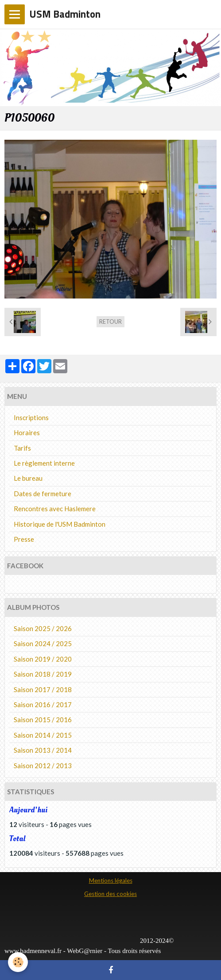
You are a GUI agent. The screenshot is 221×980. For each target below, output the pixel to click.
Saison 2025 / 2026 (43, 628)
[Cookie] (18, 962)
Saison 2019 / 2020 (43, 659)
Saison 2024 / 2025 (43, 643)
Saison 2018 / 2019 (43, 674)
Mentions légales (111, 880)
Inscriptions (31, 417)
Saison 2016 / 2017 (43, 704)
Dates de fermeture (43, 494)
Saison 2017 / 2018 (43, 689)
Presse (24, 539)
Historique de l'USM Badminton (60, 524)
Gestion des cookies (110, 894)
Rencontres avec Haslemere (55, 509)
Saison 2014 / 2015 (43, 735)
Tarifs (22, 448)
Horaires (27, 433)
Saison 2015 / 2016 (43, 720)
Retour (110, 322)
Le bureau (28, 478)
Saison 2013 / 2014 (43, 750)
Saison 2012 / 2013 (43, 766)
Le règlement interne (44, 463)
